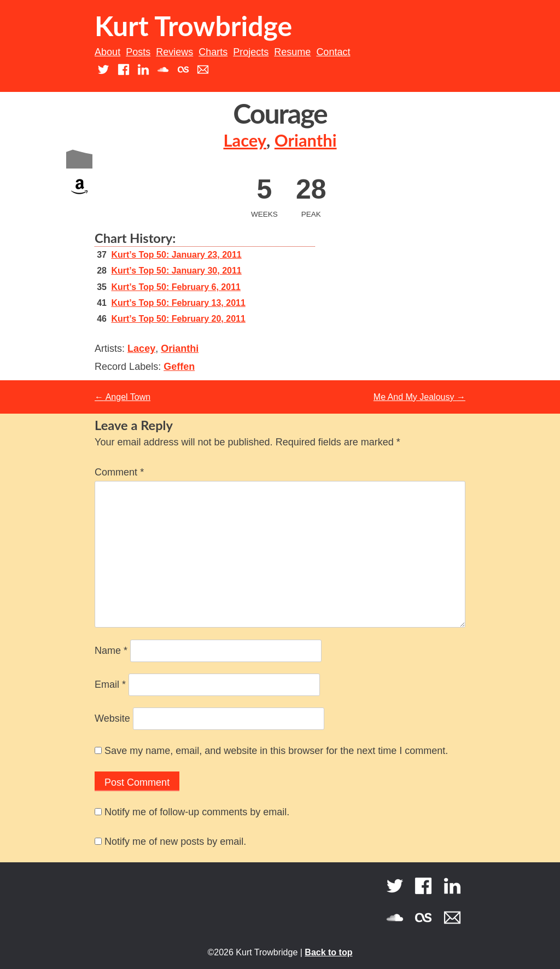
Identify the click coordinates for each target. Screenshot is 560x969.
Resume (292, 52)
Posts (138, 52)
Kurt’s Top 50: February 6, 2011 (176, 287)
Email (110, 684)
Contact (333, 52)
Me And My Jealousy (419, 397)
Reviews (174, 52)
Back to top (328, 952)
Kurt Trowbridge (193, 26)
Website (112, 718)
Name (111, 651)
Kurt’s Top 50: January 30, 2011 (176, 271)
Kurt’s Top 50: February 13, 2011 (178, 303)
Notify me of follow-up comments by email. (197, 812)
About (107, 52)
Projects (251, 52)
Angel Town (122, 397)
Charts (213, 52)
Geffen (179, 367)
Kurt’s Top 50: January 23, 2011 (176, 255)
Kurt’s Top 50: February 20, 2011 (178, 319)
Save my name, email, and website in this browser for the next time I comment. (276, 751)
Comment (119, 472)
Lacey (245, 140)
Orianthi (306, 140)
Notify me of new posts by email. (175, 842)
